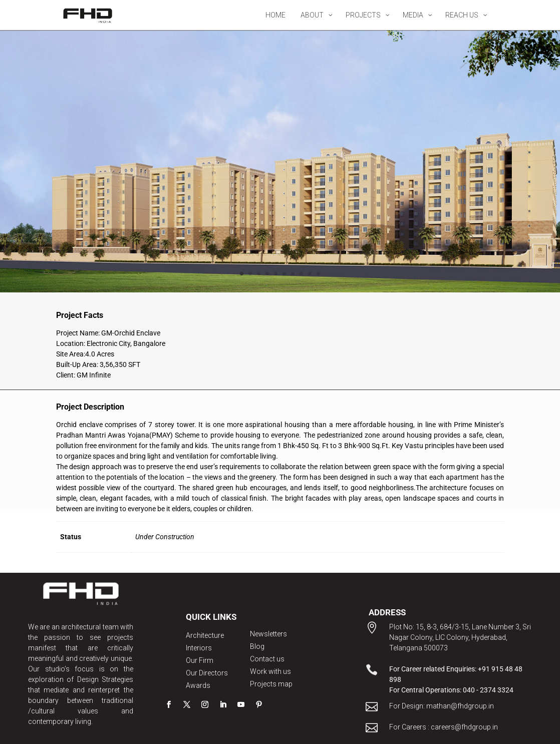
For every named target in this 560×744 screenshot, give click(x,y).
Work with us (270, 671)
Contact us (267, 659)
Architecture (205, 635)
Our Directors (207, 673)
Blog (257, 646)
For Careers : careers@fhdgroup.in (444, 727)
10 (318, 274)
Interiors (199, 648)
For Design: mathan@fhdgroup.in (442, 706)
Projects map (271, 684)
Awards (198, 685)
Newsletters (268, 634)
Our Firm (200, 660)
